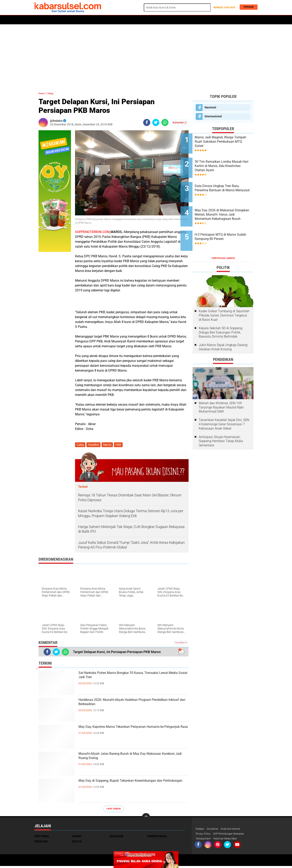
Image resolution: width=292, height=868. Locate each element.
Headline (95, 445)
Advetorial (42, 837)
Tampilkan (181, 643)
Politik (53, 20)
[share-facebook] (147, 122)
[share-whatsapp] (165, 122)
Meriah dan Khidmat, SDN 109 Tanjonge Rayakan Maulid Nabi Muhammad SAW (221, 388)
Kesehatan (133, 20)
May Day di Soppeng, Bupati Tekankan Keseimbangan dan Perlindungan (122, 786)
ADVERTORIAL (153, 20)
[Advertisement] (146, 56)
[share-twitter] (156, 122)
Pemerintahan (157, 837)
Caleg (54, 93)
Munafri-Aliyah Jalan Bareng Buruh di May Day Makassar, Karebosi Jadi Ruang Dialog (131, 759)
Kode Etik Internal (235, 830)
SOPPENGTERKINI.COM (92, 232)
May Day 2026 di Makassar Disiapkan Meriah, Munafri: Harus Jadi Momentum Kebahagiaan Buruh (226, 203)
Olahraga (115, 20)
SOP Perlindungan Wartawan (234, 835)
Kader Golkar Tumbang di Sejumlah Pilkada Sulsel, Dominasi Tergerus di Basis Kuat (224, 296)
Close (119, 853)
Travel (196, 20)
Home (40, 20)
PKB (121, 445)
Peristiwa (97, 20)
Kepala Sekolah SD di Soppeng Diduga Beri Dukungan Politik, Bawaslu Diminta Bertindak (221, 313)
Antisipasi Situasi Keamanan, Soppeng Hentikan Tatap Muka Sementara (221, 422)
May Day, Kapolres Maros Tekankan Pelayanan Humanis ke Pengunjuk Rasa (132, 732)
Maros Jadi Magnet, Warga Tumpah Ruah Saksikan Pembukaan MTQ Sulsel (226, 142)
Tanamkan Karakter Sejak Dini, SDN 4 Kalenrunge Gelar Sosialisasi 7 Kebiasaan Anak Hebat (224, 405)
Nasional (210, 107)
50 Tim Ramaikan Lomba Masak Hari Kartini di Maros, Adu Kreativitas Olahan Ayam (228, 162)
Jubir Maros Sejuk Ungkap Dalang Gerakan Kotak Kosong (223, 328)
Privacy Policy (204, 835)
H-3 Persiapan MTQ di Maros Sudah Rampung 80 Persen (228, 221)
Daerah (67, 20)
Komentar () (180, 122)
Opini (183, 20)
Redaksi (201, 830)
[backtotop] (146, 818)
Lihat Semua (114, 810)
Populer (248, 7)
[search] (177, 7)
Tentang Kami (204, 840)
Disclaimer (215, 830)
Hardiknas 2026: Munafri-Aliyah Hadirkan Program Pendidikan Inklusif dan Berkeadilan (129, 705)
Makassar (116, 837)
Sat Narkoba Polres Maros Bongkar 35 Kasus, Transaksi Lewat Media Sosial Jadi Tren (131, 678)
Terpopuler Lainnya (223, 239)
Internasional (213, 116)
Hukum (81, 20)
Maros (171, 20)
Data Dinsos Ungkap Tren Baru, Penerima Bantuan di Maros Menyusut (226, 182)
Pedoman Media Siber (229, 840)
